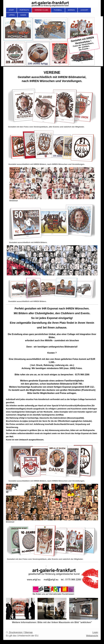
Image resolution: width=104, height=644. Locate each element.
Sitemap (28, 632)
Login (95, 632)
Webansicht (92, 636)
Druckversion (14, 632)
